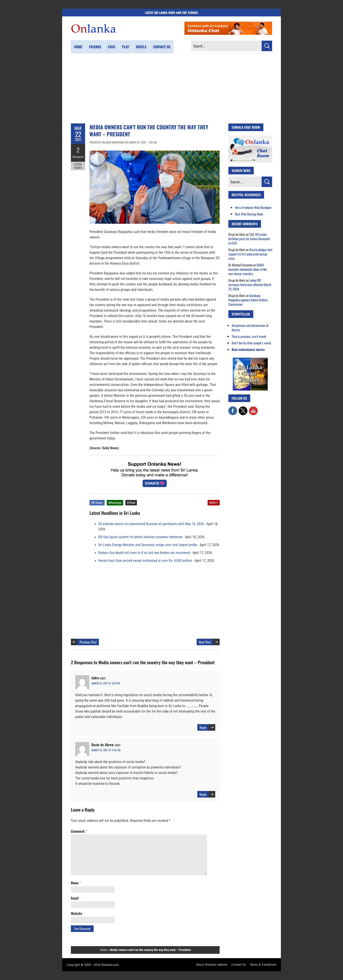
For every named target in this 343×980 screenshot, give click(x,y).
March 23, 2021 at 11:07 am (106, 750)
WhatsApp (115, 503)
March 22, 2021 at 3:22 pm (106, 683)
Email (76, 898)
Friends (95, 47)
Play (126, 47)
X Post (131, 503)
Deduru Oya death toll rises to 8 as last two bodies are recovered (144, 553)
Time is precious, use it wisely (249, 336)
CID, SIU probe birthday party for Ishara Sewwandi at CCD (249, 239)
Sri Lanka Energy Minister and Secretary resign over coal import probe (148, 545)
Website (77, 913)
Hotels (141, 47)
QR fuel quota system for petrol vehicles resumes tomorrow (140, 537)
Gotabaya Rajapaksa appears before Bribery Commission (248, 300)
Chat (112, 47)
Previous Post (88, 642)
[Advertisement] (171, 88)
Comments (78, 156)
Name (76, 883)
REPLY (214, 503)
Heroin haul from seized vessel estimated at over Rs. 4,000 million (145, 561)
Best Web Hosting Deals (249, 214)
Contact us (162, 47)
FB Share (97, 503)
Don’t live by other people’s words (251, 343)
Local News (78, 166)
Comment (79, 831)
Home (78, 47)
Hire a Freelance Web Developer (253, 207)
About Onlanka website (212, 964)
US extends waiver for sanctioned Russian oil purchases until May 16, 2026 (151, 524)
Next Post (205, 642)
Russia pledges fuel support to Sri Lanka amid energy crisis (250, 254)
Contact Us (239, 964)
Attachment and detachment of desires (250, 328)
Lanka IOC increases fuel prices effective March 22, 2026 (250, 284)
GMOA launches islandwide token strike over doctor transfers (248, 269)
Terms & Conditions (263, 964)
